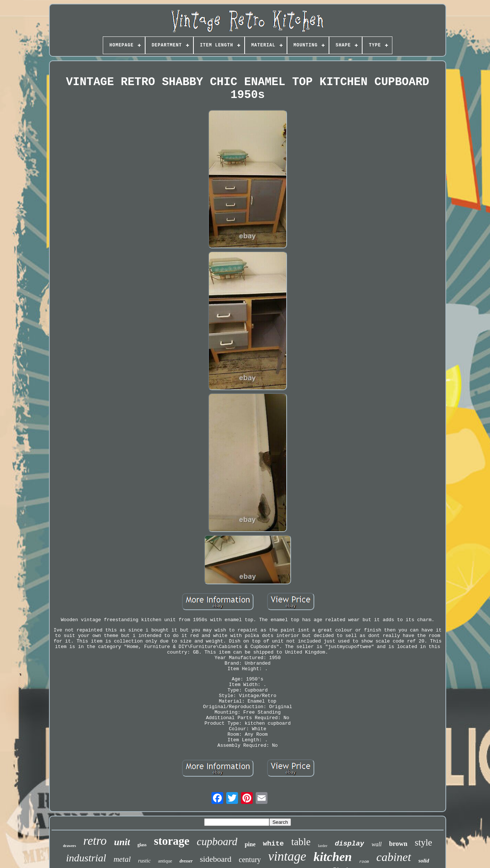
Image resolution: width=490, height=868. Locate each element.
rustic (144, 861)
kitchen (333, 857)
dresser (186, 861)
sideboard (216, 859)
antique (165, 861)
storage (172, 841)
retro (95, 841)
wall (377, 844)
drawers (69, 846)
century (250, 860)
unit (122, 842)
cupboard (217, 841)
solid (424, 861)
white (274, 844)
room (364, 862)
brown (398, 844)
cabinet (393, 857)
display (350, 844)
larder (323, 846)
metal (122, 859)
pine (250, 844)
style (423, 842)
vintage (287, 856)
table (301, 842)
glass (142, 845)
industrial (86, 858)
